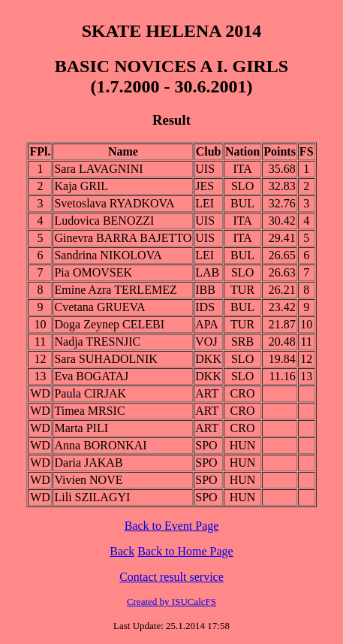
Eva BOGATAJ (91, 376)
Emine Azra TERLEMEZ (115, 290)
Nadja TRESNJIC (97, 342)
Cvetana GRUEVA (99, 307)
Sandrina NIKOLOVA (108, 255)
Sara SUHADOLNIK (105, 359)
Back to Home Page (185, 551)
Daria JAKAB (88, 463)
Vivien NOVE (88, 480)
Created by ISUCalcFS (171, 602)
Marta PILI (81, 428)
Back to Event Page (172, 526)
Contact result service (171, 577)
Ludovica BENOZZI (104, 221)
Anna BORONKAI (100, 445)
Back (122, 551)
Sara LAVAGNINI (98, 169)
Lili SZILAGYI (92, 497)
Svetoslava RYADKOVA (114, 203)
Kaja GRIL (81, 186)
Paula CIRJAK (90, 393)
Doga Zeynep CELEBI (109, 324)
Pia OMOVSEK (93, 272)
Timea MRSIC (89, 411)
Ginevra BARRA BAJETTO (123, 238)
